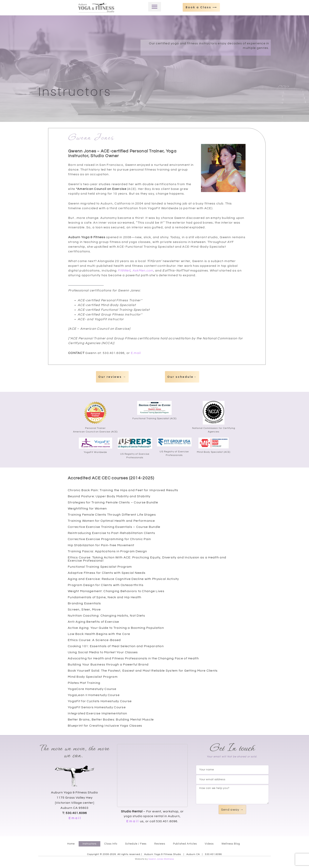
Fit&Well (124, 271)
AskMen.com (143, 271)
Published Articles (185, 844)
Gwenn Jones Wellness (161, 859)
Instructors (89, 844)
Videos (209, 844)
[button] (154, 7)
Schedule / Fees (136, 844)
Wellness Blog (231, 844)
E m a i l (75, 818)
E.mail (136, 353)
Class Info (111, 844)
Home (71, 844)
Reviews (160, 844)
